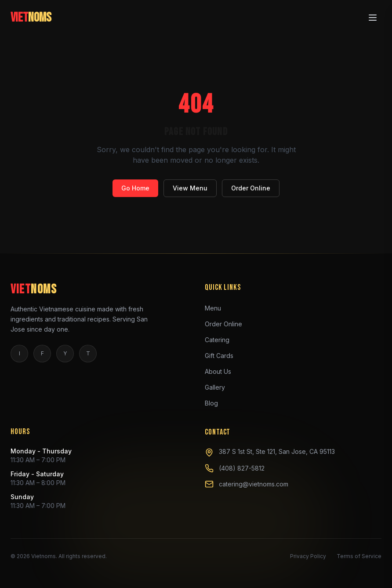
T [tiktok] (88, 353)
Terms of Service (359, 556)
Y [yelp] (65, 353)
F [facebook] (42, 353)
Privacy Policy (308, 556)
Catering (221, 340)
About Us (221, 371)
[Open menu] (373, 16)
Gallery (218, 387)
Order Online (251, 188)
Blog (215, 403)
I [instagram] (20, 353)
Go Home (135, 188)
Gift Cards (223, 355)
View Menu (190, 188)
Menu (216, 308)
